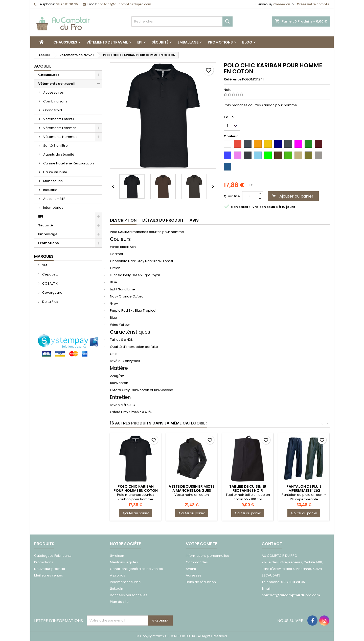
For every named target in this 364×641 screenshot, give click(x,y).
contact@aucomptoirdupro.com (124, 4)
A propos (118, 575)
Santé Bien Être (55, 146)
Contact (272, 544)
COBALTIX (50, 283)
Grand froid (53, 110)
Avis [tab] (194, 220)
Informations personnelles (207, 556)
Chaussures (65, 42)
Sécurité (160, 42)
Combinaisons (55, 101)
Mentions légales (124, 562)
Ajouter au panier (293, 196)
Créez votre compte (313, 4)
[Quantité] (250, 196)
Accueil (43, 66)
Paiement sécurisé (125, 582)
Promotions (220, 42)
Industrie (50, 190)
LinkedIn (117, 589)
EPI (140, 42)
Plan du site (119, 602)
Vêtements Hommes (60, 137)
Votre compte (201, 544)
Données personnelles (129, 595)
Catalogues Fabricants (53, 556)
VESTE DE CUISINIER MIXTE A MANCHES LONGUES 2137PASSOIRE (192, 490)
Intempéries (53, 208)
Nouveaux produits (50, 569)
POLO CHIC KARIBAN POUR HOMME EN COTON (136, 488)
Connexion (282, 4)
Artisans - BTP (54, 199)
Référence (233, 79)
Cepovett (50, 274)
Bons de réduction (201, 582)
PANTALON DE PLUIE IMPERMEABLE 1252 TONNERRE (304, 490)
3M (44, 265)
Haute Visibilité (55, 172)
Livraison (117, 556)
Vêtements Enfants (59, 119)
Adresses (194, 575)
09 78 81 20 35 (67, 4)
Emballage (188, 42)
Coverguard (52, 293)
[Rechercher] (182, 22)
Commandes (197, 562)
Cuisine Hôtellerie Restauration (69, 163)
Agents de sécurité (59, 154)
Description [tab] (123, 220)
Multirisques (53, 181)
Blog (247, 42)
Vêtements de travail (107, 42)
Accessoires (53, 92)
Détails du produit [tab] (163, 220)
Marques (44, 256)
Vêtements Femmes (60, 128)
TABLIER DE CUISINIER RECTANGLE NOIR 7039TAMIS (248, 490)
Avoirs (191, 569)
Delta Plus (50, 302)
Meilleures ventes (49, 575)
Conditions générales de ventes (136, 569)
